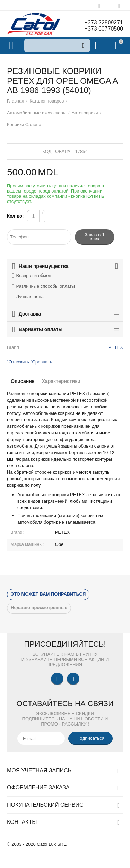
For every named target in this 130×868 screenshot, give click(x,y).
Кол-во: (15, 216)
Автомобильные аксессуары (37, 113)
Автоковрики (85, 113)
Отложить (18, 362)
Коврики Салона (24, 125)
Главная (16, 101)
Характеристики (61, 381)
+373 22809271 (104, 22)
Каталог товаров (47, 101)
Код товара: (57, 151)
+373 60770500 (104, 29)
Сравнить (41, 362)
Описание (23, 381)
